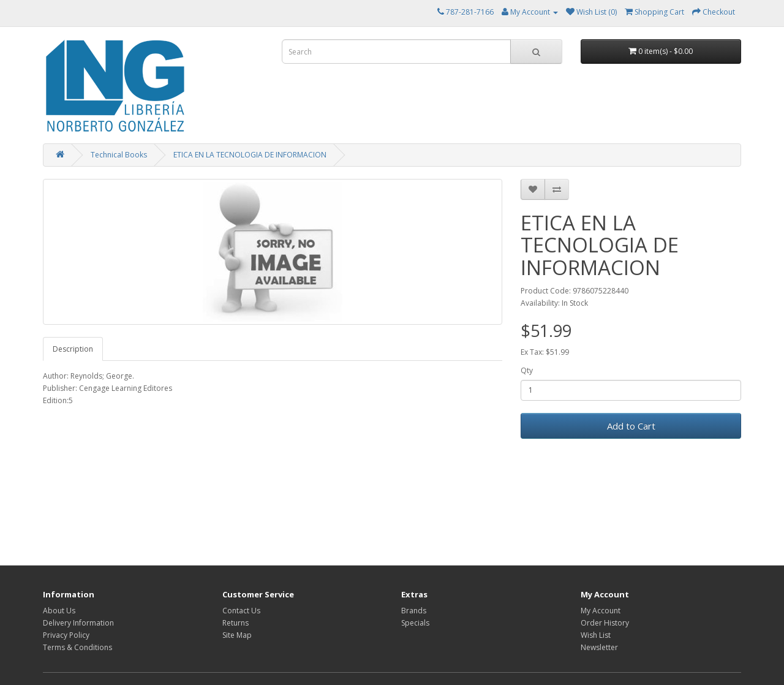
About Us (59, 611)
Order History (605, 623)
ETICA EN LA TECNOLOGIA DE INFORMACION (250, 155)
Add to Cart (631, 426)
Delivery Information (78, 623)
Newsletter (599, 647)
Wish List (596, 635)
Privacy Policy (66, 635)
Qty (527, 370)
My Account (601, 611)
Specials (415, 623)
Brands (414, 611)
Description (73, 349)
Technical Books (119, 155)
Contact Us (241, 611)
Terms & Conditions (77, 647)
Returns (236, 623)
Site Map (237, 635)
